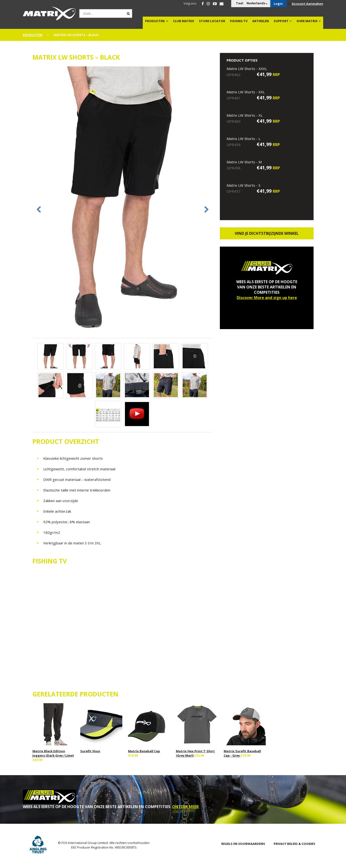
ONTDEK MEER (185, 807)
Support (281, 21)
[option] (123, 202)
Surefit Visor (90, 751)
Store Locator (212, 21)
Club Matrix (184, 21)
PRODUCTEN (155, 21)
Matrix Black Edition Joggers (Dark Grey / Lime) (53, 753)
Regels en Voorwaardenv (243, 844)
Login (278, 4)
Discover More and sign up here (267, 298)
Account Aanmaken (307, 4)
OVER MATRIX (307, 21)
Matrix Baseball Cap (144, 751)
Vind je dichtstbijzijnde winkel (267, 233)
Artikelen (261, 21)
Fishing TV (239, 21)
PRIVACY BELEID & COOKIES (294, 844)
